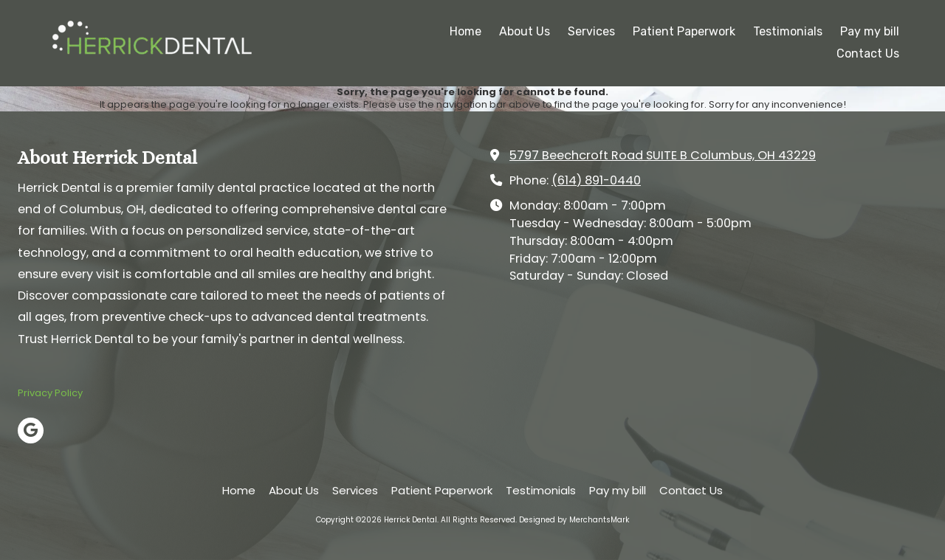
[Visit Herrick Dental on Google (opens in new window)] (31, 431)
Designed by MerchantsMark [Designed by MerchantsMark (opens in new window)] (574, 520)
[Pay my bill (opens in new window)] (870, 32)
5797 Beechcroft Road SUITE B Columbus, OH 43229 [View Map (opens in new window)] (663, 155)
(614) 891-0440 (596, 180)
